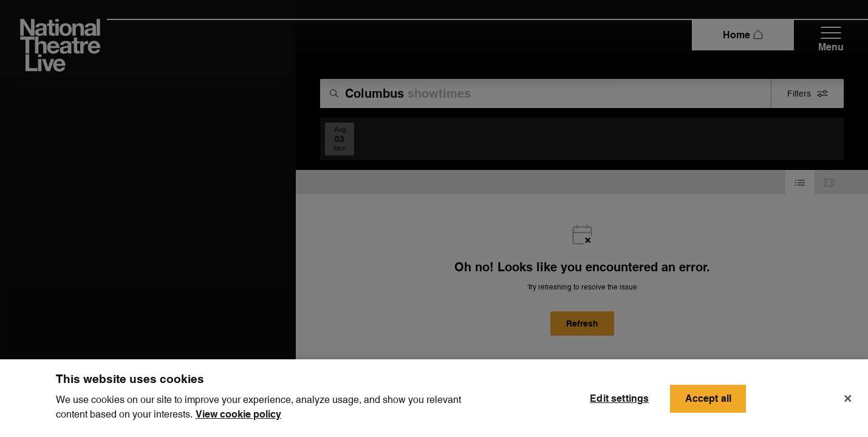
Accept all (709, 407)
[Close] (848, 407)
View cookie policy (238, 423)
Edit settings (619, 407)
